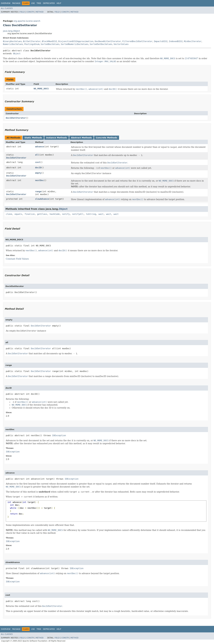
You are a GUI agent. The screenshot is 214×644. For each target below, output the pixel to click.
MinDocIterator (193, 41)
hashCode (55, 214)
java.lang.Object (11, 31)
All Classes (7, 8)
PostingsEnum (32, 44)
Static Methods (33, 138)
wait (101, 214)
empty (38, 173)
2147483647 (191, 58)
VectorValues (121, 44)
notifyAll (78, 214)
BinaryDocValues (12, 41)
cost (38, 162)
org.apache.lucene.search (27, 21)
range (38, 191)
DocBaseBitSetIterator (108, 41)
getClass (42, 214)
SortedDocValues (50, 44)
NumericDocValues (13, 44)
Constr (30, 12)
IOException (59, 435)
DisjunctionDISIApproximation (76, 41)
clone (9, 214)
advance (39, 147)
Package (16, 3)
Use (33, 3)
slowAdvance (42, 199)
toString (91, 214)
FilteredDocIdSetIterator (137, 41)
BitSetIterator (32, 41)
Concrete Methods (107, 138)
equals (18, 214)
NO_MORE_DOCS (41, 89)
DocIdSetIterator (16, 118)
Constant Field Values (17, 259)
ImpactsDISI (161, 41)
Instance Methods (56, 138)
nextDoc (39, 180)
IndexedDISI (176, 41)
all (37, 155)
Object (17, 54)
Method (40, 12)
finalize (29, 214)
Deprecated (49, 3)
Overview (6, 3)
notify (66, 214)
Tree (39, 3)
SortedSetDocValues (101, 44)
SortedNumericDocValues (75, 44)
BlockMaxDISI (49, 41)
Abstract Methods (81, 138)
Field (22, 12)
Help (59, 3)
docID (38, 168)
